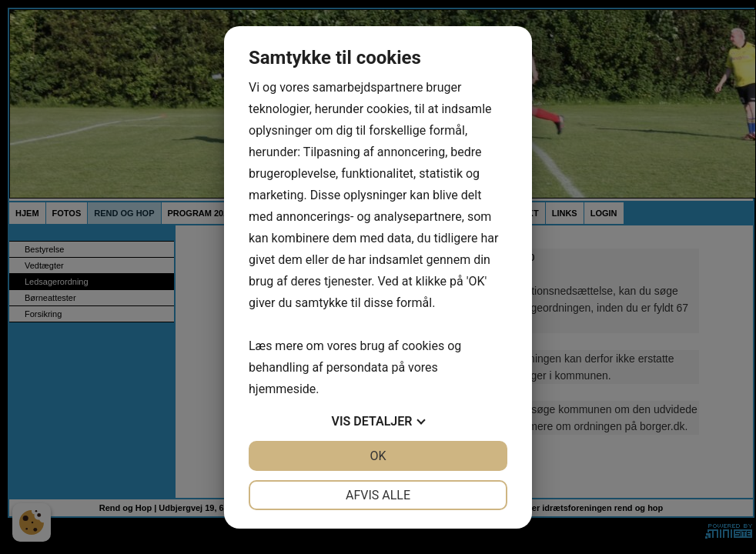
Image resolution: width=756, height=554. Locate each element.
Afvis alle (378, 495)
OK (378, 456)
